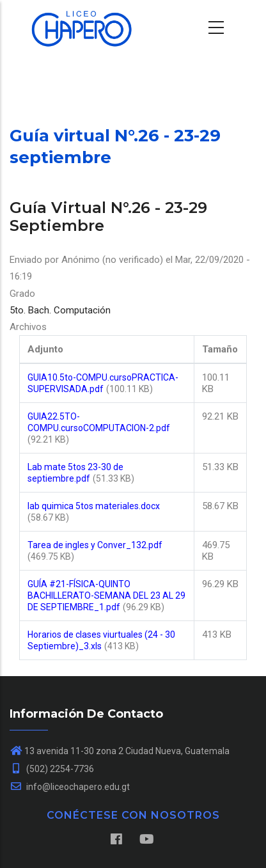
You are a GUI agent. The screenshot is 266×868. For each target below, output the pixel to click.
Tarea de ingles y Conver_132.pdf (95, 545)
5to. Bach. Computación (60, 310)
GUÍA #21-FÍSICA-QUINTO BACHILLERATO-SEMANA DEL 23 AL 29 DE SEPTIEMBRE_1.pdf (106, 596)
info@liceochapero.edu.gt (70, 787)
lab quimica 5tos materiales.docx (94, 506)
